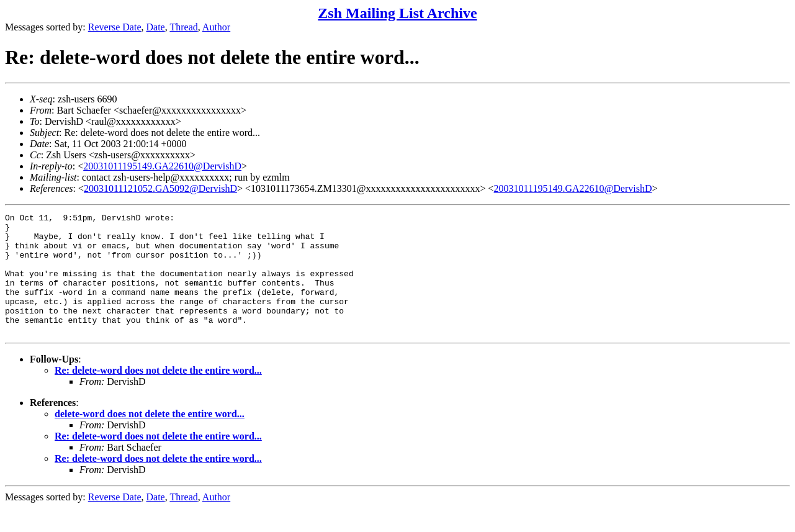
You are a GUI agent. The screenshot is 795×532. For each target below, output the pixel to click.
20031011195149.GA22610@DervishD (162, 166)
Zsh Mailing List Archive (397, 13)
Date (156, 27)
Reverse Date (115, 27)
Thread (183, 27)
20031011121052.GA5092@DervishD (160, 188)
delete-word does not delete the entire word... (150, 438)
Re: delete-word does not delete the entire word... (158, 394)
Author (216, 27)
